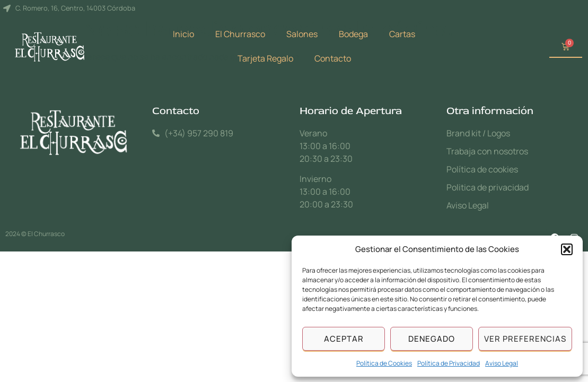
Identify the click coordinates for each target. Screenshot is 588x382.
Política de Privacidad (449, 363)
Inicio (183, 34)
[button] (567, 249)
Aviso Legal (502, 363)
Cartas (402, 34)
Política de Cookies (384, 363)
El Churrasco (240, 34)
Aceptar (344, 339)
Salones (302, 34)
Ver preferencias (525, 339)
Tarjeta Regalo (265, 58)
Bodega (353, 34)
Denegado (432, 339)
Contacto (333, 58)
